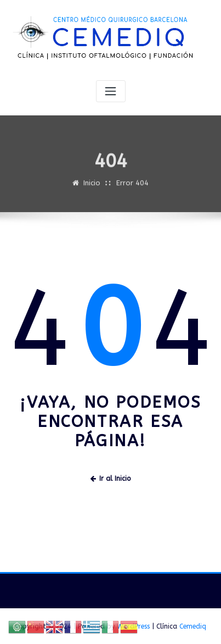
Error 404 (132, 187)
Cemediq (193, 626)
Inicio (92, 187)
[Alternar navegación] (111, 91)
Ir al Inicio (111, 479)
